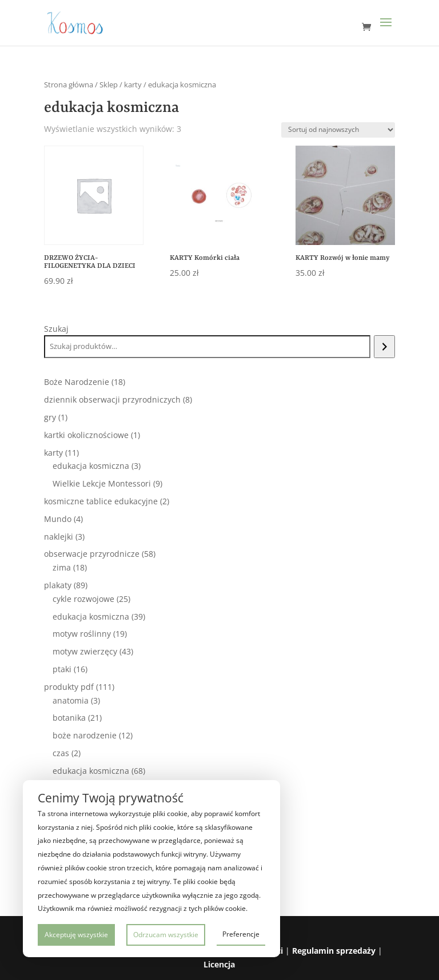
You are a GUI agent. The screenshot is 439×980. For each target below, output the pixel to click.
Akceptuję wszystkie (76, 935)
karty (133, 85)
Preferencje (241, 934)
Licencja (219, 964)
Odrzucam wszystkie (166, 935)
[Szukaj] (384, 347)
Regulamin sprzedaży (334, 951)
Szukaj (56, 329)
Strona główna (69, 85)
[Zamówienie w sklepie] (338, 130)
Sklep (109, 85)
